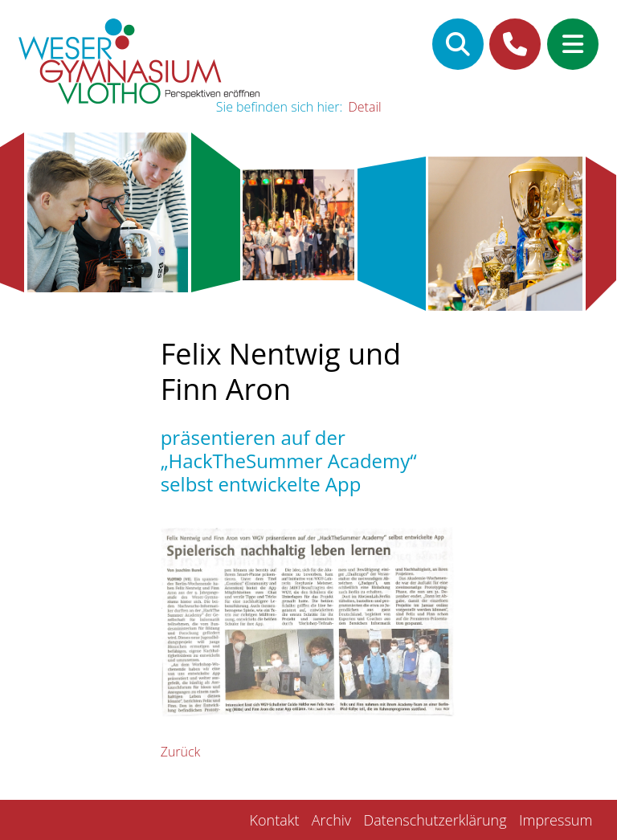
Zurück (181, 752)
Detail (365, 107)
